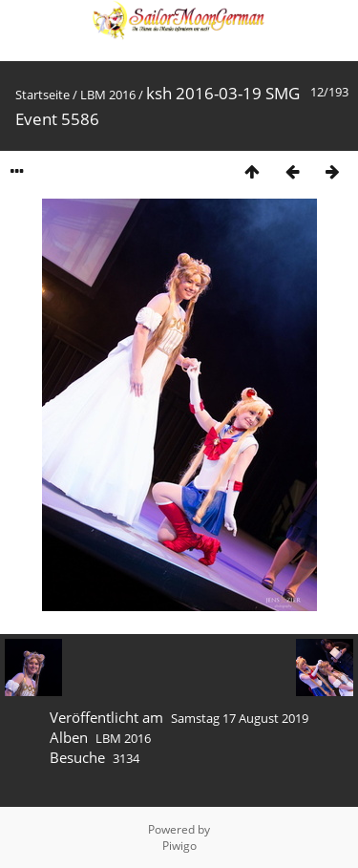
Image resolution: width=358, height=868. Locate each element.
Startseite (42, 95)
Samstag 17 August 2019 (240, 718)
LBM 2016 (108, 95)
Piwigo (179, 846)
